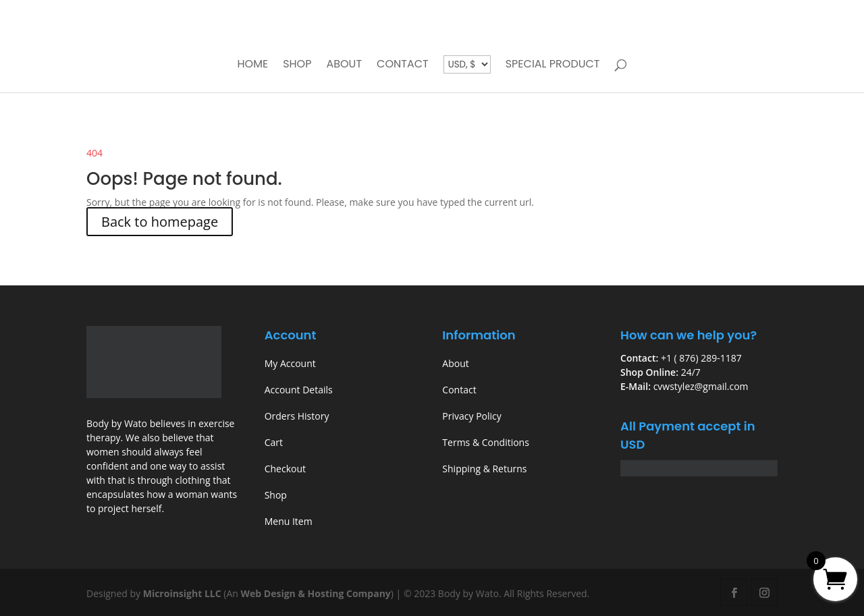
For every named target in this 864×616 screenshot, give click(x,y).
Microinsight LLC (182, 593)
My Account (290, 363)
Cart (274, 442)
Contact (403, 65)
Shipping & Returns (484, 469)
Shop (297, 65)
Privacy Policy (471, 416)
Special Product (553, 65)
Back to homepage (160, 222)
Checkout (285, 469)
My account (675, 19)
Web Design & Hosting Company (316, 593)
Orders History (297, 416)
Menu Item (289, 521)
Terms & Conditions (486, 442)
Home (252, 65)
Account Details (299, 390)
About (344, 65)
